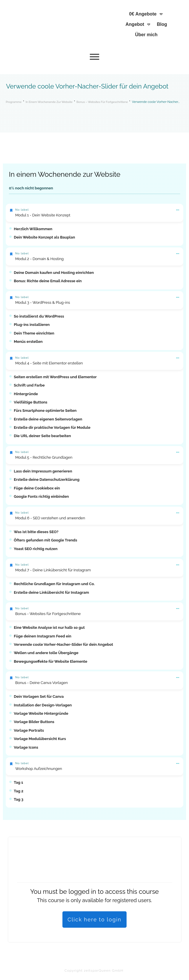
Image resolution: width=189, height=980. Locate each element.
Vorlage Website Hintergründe (41, 713)
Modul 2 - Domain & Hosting (39, 259)
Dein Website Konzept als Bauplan (44, 237)
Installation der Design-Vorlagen (43, 705)
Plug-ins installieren (32, 325)
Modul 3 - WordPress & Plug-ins (43, 302)
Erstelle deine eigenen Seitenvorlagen (48, 419)
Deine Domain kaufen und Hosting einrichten (54, 273)
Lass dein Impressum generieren (43, 471)
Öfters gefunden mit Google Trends (45, 540)
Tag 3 (19, 799)
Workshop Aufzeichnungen (39, 769)
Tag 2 (19, 791)
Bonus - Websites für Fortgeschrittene (48, 614)
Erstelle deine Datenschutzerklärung (47, 480)
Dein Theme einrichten (34, 333)
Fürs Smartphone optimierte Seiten (45, 411)
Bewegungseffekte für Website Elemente (50, 661)
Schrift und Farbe (29, 385)
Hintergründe (26, 394)
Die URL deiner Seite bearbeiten (42, 436)
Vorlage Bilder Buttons (34, 722)
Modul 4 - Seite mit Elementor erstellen (49, 363)
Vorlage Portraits (29, 730)
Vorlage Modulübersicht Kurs (40, 739)
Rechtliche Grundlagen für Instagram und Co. (54, 584)
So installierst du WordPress (39, 316)
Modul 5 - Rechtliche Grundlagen (44, 457)
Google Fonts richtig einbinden (41, 496)
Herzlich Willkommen (33, 229)
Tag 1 (18, 782)
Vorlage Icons (26, 747)
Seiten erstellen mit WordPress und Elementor (55, 377)
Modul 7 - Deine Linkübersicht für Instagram (53, 570)
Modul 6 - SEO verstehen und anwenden (50, 518)
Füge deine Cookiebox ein (37, 488)
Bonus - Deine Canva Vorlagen (42, 683)
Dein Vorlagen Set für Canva (39, 696)
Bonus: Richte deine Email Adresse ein (48, 281)
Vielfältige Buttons (31, 402)
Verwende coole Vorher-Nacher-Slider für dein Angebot (63, 644)
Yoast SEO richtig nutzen (36, 549)
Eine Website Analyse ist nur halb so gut (49, 628)
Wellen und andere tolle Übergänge (46, 653)
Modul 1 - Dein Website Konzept (43, 215)
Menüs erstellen (28, 342)
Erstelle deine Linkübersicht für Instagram (51, 592)
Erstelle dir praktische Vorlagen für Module (52, 427)
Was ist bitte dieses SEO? (36, 532)
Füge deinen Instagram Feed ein (43, 636)
